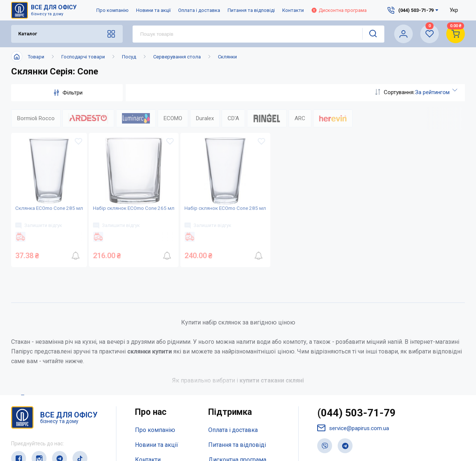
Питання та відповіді (251, 10)
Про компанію (112, 10)
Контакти (293, 10)
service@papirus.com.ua (355, 450)
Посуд (129, 57)
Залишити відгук (42, 241)
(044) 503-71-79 (359, 435)
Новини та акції (153, 10)
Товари (36, 57)
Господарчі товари (83, 57)
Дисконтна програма (339, 10)
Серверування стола (177, 57)
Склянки (227, 57)
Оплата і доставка (199, 10)
